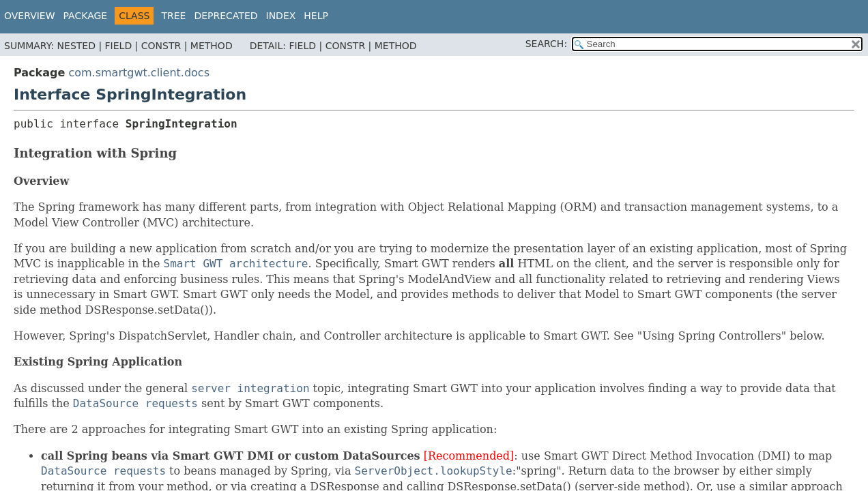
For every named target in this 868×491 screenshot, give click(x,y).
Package (86, 16)
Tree (173, 16)
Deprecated (226, 16)
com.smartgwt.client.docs (139, 73)
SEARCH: (546, 44)
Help (316, 16)
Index (281, 16)
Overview (30, 16)
